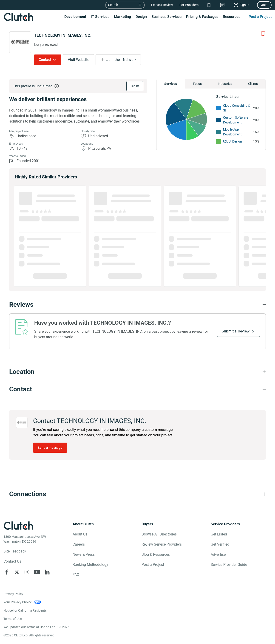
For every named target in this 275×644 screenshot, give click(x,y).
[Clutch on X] (17, 572)
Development (75, 17)
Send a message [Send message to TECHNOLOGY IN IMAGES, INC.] (50, 448)
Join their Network (122, 60)
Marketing (122, 17)
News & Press (84, 554)
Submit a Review (236, 331)
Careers (79, 544)
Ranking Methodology (90, 565)
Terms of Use (13, 619)
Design (141, 17)
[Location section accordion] (137, 372)
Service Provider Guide (229, 565)
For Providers (189, 5)
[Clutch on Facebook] (7, 572)
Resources (232, 17)
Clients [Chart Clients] (253, 84)
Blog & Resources (156, 554)
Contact (45, 60)
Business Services (166, 17)
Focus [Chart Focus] (197, 84)
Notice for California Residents (25, 610)
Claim (135, 86)
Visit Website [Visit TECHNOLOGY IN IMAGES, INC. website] (79, 60)
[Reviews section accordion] (137, 305)
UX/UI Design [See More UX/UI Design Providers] (232, 141)
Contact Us (12, 561)
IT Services (100, 17)
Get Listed (219, 534)
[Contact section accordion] (137, 389)
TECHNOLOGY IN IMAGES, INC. (63, 35)
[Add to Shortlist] (263, 34)
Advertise (218, 554)
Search (113, 5)
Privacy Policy (13, 594)
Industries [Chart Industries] (225, 84)
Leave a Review (162, 5)
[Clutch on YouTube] (37, 572)
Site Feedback (15, 551)
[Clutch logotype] (18, 526)
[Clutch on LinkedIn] (47, 572)
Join (264, 5)
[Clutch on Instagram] (27, 572)
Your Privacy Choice (18, 602)
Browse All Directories (159, 534)
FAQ (76, 575)
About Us (80, 534)
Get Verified (220, 544)
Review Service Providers (162, 544)
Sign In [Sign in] (244, 5)
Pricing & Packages (202, 17)
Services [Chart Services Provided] (171, 84)
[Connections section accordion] (137, 494)
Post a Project (260, 17)
